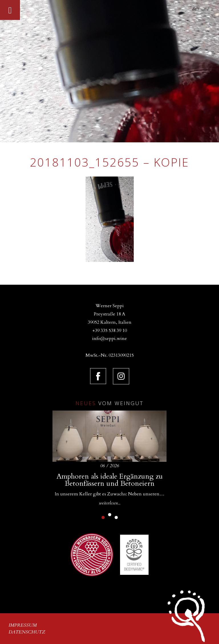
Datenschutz (27, 632)
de (194, 9)
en (203, 9)
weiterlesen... (110, 503)
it (212, 9)
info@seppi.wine (109, 339)
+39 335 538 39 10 (110, 331)
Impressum (23, 625)
